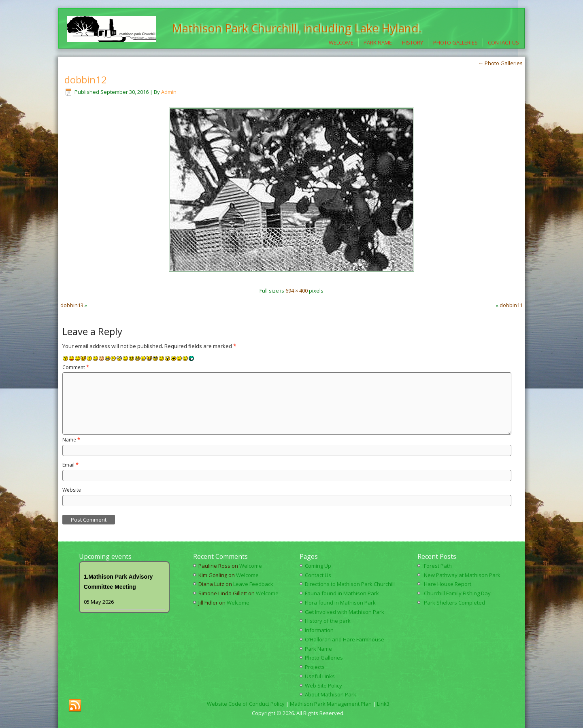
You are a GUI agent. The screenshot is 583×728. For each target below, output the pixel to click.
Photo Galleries (455, 42)
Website (72, 490)
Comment (76, 367)
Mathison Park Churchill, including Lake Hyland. (297, 28)
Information (319, 630)
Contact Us (503, 42)
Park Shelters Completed (454, 603)
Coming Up (318, 566)
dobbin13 (72, 305)
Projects (315, 667)
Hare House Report (448, 584)
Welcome (341, 42)
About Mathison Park (331, 694)
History (413, 42)
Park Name (378, 42)
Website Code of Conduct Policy (246, 704)
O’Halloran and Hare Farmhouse (345, 639)
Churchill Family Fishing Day (457, 593)
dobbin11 (511, 305)
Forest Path (438, 566)
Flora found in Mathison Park (340, 603)
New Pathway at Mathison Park (462, 575)
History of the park (328, 621)
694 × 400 (297, 291)
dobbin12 (86, 80)
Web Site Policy (323, 686)
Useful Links (320, 676)
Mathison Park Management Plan (331, 704)
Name (71, 440)
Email (70, 465)
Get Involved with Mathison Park (345, 612)
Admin (169, 92)
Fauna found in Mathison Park (342, 593)
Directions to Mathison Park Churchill (350, 584)
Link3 (383, 704)
